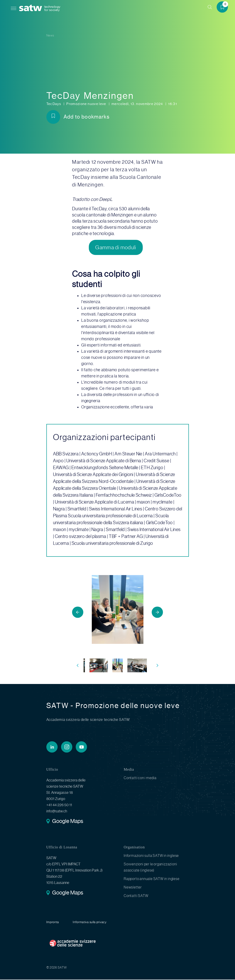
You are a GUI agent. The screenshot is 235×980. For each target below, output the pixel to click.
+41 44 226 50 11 (59, 805)
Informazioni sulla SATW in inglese (151, 856)
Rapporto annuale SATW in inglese (152, 879)
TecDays (54, 104)
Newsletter (133, 888)
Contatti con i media (140, 778)
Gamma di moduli (116, 248)
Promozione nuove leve (87, 104)
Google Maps (68, 822)
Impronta (53, 922)
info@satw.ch (57, 812)
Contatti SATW (136, 896)
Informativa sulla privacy (90, 922)
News (50, 35)
